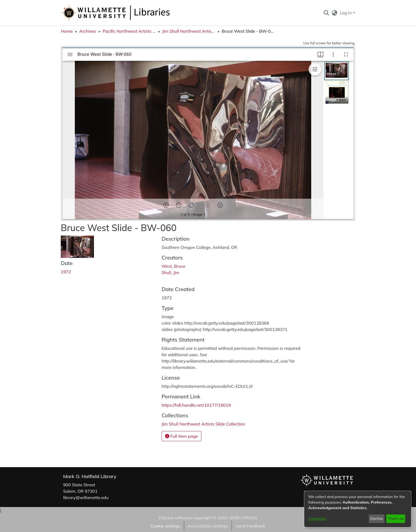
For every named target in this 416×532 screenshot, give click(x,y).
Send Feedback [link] (250, 526)
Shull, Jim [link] (170, 273)
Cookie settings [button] (166, 526)
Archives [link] (88, 31)
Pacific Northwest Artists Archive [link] (129, 31)
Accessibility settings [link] (208, 526)
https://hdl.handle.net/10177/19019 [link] (196, 405)
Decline (377, 518)
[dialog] (358, 509)
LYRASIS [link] (249, 518)
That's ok (396, 518)
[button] (326, 13)
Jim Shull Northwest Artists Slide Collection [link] (189, 31)
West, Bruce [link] (173, 266)
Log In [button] (346, 13)
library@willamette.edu (86, 497)
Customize (317, 518)
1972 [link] (66, 272)
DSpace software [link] (175, 518)
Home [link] (67, 31)
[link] (203, 424)
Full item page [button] (181, 436)
